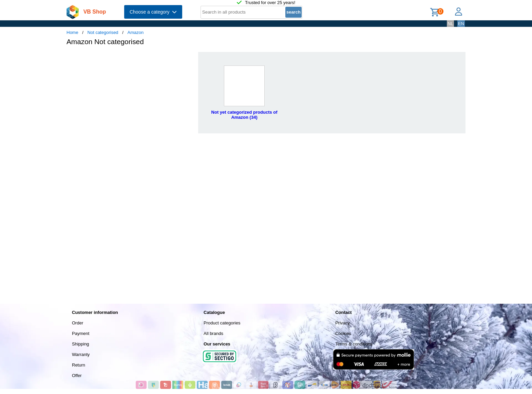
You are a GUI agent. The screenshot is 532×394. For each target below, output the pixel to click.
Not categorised (103, 32)
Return (79, 365)
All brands (213, 333)
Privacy (343, 323)
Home (72, 32)
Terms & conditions (354, 344)
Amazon (135, 32)
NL (450, 24)
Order (78, 323)
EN (461, 24)
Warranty (81, 354)
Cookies (343, 333)
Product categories (222, 323)
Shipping (81, 344)
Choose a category (153, 12)
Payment (81, 333)
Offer (77, 376)
